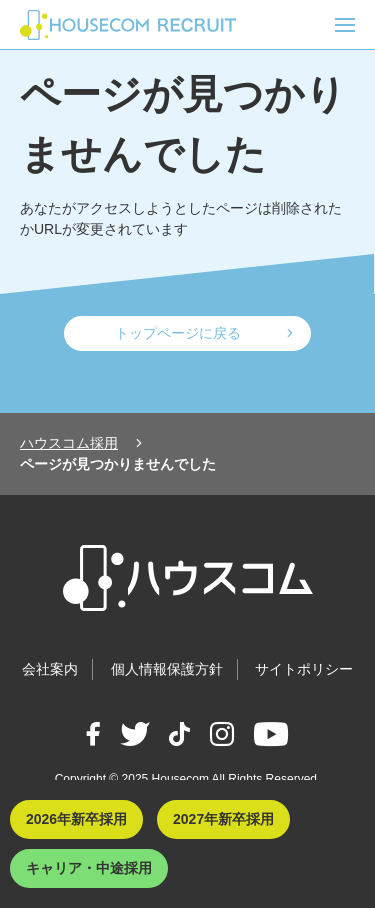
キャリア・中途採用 (89, 868)
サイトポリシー (304, 669)
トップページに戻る (178, 333)
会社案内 (50, 669)
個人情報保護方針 (167, 669)
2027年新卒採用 (223, 819)
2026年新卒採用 (76, 819)
